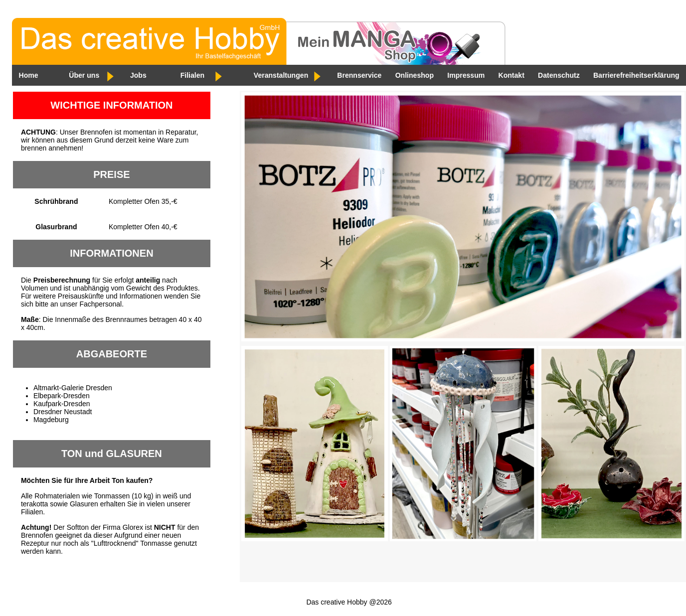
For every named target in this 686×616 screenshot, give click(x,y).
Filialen (192, 75)
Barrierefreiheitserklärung (634, 75)
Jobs (138, 75)
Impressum (464, 75)
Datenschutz (557, 75)
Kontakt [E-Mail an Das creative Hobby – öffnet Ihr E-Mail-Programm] (510, 75)
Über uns (84, 75)
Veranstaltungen (280, 75)
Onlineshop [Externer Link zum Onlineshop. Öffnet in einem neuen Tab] (413, 75)
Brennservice (358, 75)
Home (28, 75)
